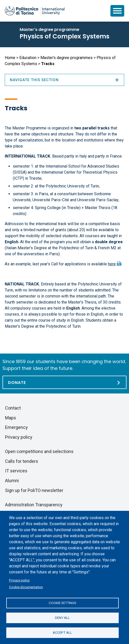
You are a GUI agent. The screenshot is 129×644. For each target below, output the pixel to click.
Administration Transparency (34, 505)
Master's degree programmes (67, 58)
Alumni (12, 481)
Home (10, 58)
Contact (13, 408)
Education (28, 58)
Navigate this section (64, 80)
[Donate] (64, 382)
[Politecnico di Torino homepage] (35, 11)
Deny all (62, 618)
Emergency (16, 427)
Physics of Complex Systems (64, 36)
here (112, 264)
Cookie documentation (26, 587)
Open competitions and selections (39, 451)
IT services (16, 471)
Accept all (62, 632)
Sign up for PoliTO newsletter (34, 490)
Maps (11, 418)
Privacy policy (19, 580)
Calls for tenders (22, 461)
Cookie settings (62, 603)
